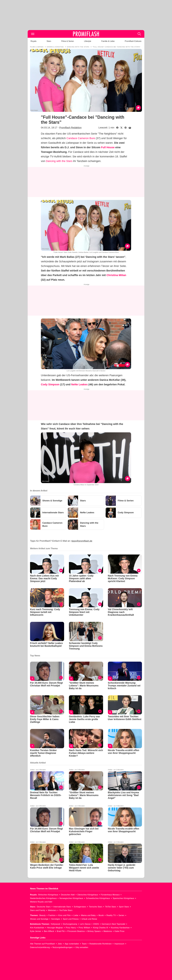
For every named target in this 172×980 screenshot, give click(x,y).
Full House (108, 147)
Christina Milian (116, 275)
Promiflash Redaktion (70, 128)
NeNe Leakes (79, 384)
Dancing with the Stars (59, 161)
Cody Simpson (50, 384)
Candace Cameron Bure (81, 138)
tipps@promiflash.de (82, 541)
